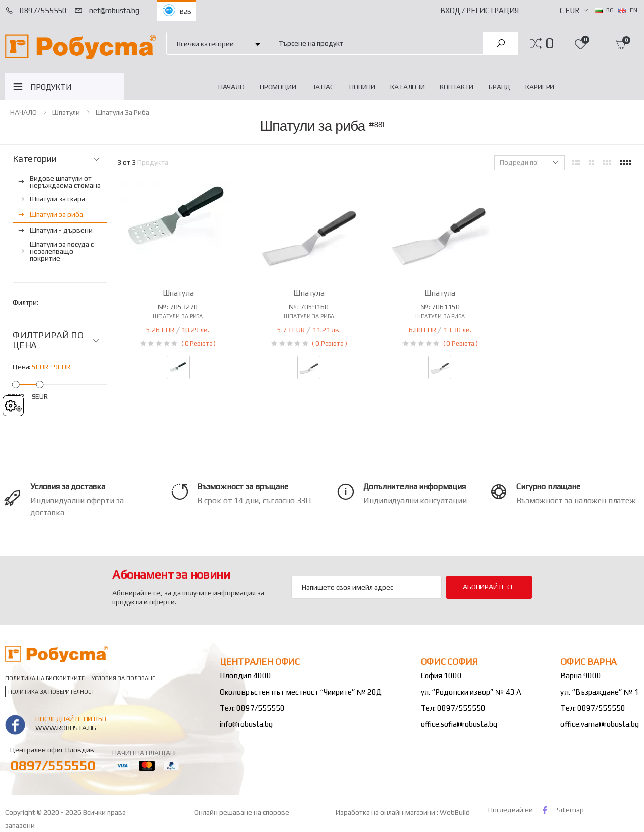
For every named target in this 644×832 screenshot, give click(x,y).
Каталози (408, 87)
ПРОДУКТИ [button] (51, 87)
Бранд (499, 87)
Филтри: (25, 302)
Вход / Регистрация (479, 10)
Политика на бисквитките (45, 679)
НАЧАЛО (231, 87)
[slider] (16, 384)
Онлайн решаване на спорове (242, 812)
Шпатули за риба (123, 112)
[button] (550, 43)
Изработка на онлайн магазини (386, 812)
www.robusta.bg (66, 728)
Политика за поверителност (51, 692)
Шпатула (178, 293)
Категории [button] (34, 159)
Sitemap (570, 810)
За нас (323, 87)
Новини (362, 87)
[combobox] (375, 43)
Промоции (278, 87)
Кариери (540, 87)
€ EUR (569, 10)
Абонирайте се (489, 587)
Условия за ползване (124, 679)
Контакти (457, 87)
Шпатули (66, 112)
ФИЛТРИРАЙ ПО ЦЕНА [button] (48, 341)
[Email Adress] (367, 587)
